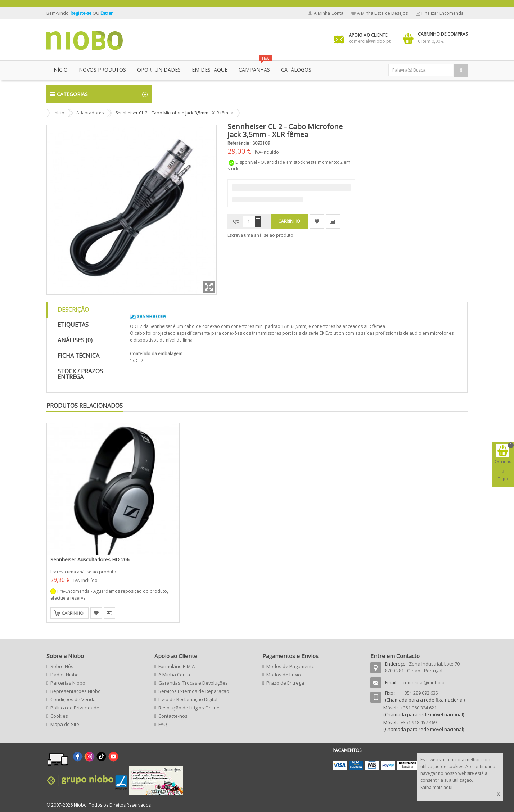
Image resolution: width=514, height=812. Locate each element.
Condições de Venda (73, 699)
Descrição (73, 310)
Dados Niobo (65, 675)
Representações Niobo (76, 691)
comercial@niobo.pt (424, 682)
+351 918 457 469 (419, 722)
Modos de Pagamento (290, 666)
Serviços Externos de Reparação (194, 691)
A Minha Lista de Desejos (382, 13)
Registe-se (82, 13)
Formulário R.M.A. (177, 666)
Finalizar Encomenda (443, 13)
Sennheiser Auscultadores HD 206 (90, 560)
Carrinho (73, 613)
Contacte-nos (173, 716)
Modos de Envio (284, 675)
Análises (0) (75, 340)
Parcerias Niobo (68, 683)
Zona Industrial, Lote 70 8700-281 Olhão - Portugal (422, 667)
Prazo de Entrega (285, 683)
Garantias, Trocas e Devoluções (193, 683)
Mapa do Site (65, 724)
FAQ (163, 724)
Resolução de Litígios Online (189, 708)
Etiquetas (73, 325)
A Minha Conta (329, 13)
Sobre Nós (62, 666)
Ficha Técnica (78, 356)
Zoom (209, 287)
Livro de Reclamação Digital (188, 699)
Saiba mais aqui (436, 787)
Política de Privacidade (75, 708)
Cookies (59, 716)
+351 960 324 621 (419, 708)
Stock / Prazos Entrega (80, 374)
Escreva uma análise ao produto (260, 235)
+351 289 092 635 (420, 693)
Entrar (107, 13)
